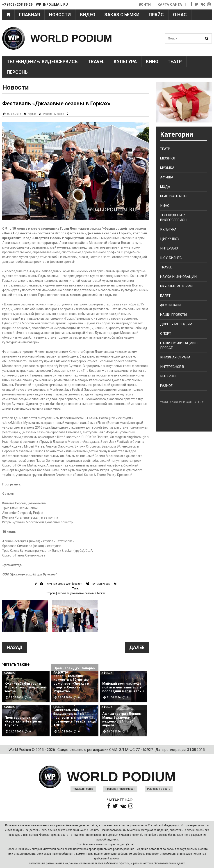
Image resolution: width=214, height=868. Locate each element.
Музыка (167, 168)
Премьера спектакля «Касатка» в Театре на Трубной (23, 721)
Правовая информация (120, 789)
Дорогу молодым (176, 324)
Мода (165, 187)
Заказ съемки (122, 15)
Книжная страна (175, 357)
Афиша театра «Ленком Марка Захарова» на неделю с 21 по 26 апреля (122, 720)
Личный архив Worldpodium (65, 584)
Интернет (168, 376)
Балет (165, 296)
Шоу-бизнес (171, 258)
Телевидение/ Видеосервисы (43, 62)
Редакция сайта (83, 789)
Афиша (32, 114)
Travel (96, 62)
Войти (145, 5)
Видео (88, 15)
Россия (48, 114)
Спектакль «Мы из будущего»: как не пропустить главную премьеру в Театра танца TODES (75, 718)
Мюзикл (168, 158)
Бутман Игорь (101, 584)
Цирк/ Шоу (170, 239)
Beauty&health (173, 196)
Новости (60, 15)
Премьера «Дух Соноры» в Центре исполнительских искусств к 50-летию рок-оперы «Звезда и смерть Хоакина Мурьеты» (74, 680)
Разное (166, 386)
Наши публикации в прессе (179, 345)
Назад (15, 647)
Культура (125, 62)
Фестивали (170, 305)
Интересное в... (173, 367)
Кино (152, 62)
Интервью (169, 248)
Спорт (166, 334)
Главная (30, 15)
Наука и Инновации (178, 277)
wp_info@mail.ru (127, 844)
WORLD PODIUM (71, 38)
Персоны (18, 72)
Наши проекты (174, 315)
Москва (59, 114)
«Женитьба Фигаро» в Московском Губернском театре (26, 687)
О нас (180, 15)
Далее (137, 647)
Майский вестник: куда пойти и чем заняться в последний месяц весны (123, 687)
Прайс (156, 15)
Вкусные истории (176, 286)
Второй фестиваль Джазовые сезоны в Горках (76, 593)
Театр (175, 62)
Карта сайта (170, 5)
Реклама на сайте (159, 789)
